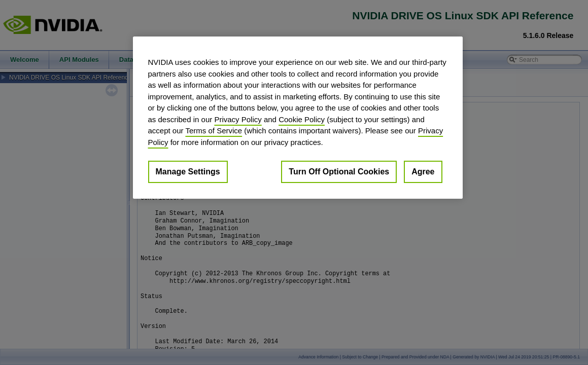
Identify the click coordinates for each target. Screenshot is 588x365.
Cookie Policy (302, 119)
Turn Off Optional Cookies (339, 172)
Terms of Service (214, 131)
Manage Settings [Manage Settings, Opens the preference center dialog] (188, 172)
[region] (298, 118)
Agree (423, 172)
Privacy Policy (238, 119)
